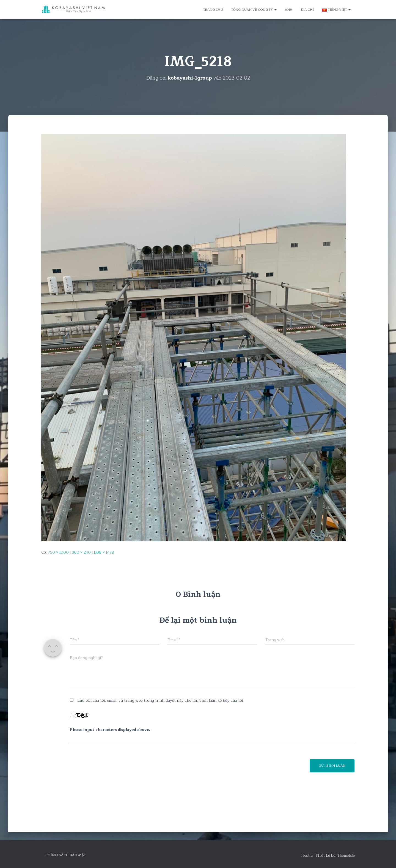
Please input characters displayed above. (110, 730)
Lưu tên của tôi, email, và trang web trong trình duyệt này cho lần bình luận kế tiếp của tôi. (160, 700)
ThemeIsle (346, 855)
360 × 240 (81, 552)
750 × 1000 (58, 552)
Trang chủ (213, 10)
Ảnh (289, 10)
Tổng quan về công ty (254, 10)
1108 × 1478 (104, 552)
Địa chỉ (307, 10)
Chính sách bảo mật (66, 855)
